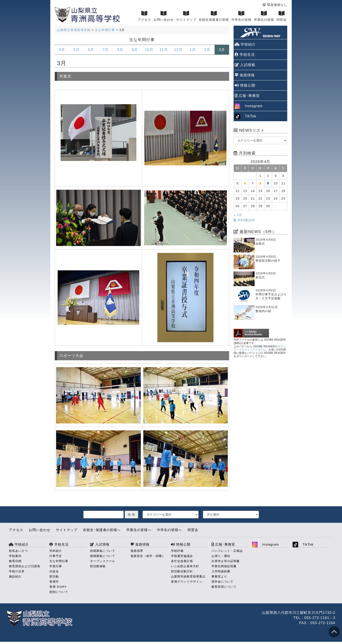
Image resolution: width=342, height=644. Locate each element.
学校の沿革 (17, 571)
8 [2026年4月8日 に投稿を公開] (260, 183)
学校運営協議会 (182, 556)
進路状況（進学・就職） (148, 556)
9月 (135, 50)
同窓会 (282, 16)
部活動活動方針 (182, 571)
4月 (62, 50)
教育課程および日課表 (25, 566)
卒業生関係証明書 (224, 566)
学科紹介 (56, 551)
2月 (207, 50)
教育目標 (15, 561)
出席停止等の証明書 (226, 561)
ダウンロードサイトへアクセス (260, 348)
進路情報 (245, 75)
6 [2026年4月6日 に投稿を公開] (245, 183)
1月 (193, 50)
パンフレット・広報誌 (227, 551)
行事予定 (56, 556)
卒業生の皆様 (264, 16)
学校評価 (177, 551)
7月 (106, 50)
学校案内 (15, 556)
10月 (149, 50)
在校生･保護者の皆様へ (102, 530)
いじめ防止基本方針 (185, 566)
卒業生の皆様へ (139, 530)
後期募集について (103, 556)
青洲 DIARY (58, 587)
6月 (91, 50)
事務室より (219, 576)
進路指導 (137, 551)
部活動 (54, 576)
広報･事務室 (247, 96)
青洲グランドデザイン (187, 582)
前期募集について (103, 551)
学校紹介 (245, 44)
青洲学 (54, 582)
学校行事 (56, 566)
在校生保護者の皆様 (214, 16)
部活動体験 (98, 566)
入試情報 (245, 65)
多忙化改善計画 (182, 561)
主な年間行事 (59, 561)
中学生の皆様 (241, 16)
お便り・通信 (221, 556)
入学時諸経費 (221, 571)
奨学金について (222, 582)
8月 (120, 50)
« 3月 (238, 215)
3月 (222, 50)
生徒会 (54, 571)
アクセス (144, 16)
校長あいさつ (18, 551)
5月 (77, 50)
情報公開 (245, 85)
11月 (164, 50)
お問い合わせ (164, 16)
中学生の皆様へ (169, 530)
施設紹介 (15, 576)
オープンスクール (103, 561)
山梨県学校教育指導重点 (188, 576)
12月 (178, 50)
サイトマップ (186, 16)
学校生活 (245, 55)
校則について (59, 592)
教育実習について (224, 587)
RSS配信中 (244, 220)
